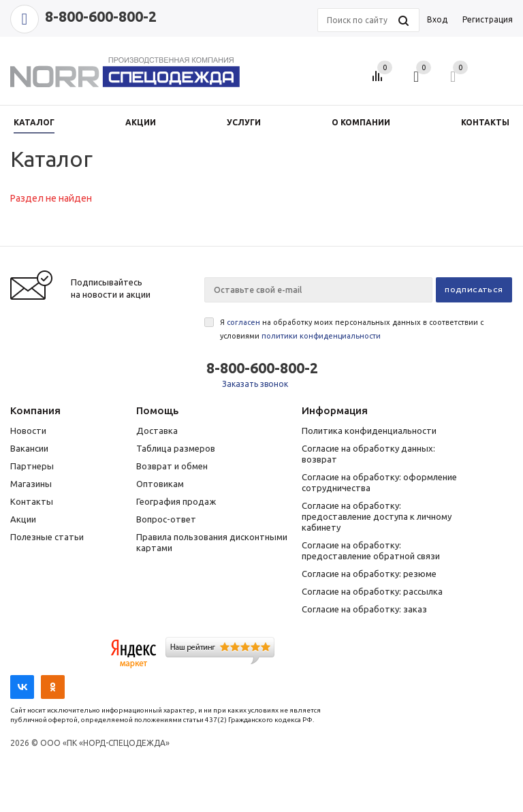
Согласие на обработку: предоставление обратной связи (371, 550)
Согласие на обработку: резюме (369, 574)
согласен (243, 322)
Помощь (157, 410)
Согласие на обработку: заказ (364, 609)
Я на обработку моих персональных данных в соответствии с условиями (352, 329)
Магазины (31, 484)
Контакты (32, 501)
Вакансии (29, 448)
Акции (23, 519)
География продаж (176, 501)
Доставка (157, 431)
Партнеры (32, 466)
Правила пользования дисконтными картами (212, 542)
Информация (335, 410)
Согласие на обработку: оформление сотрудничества (379, 482)
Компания (35, 410)
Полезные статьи (47, 537)
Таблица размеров (176, 448)
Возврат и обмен (172, 466)
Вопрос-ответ (166, 519)
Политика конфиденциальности (369, 431)
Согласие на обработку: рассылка (372, 591)
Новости (28, 431)
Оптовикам (160, 484)
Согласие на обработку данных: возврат (368, 454)
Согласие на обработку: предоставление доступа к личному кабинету (377, 516)
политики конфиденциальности (321, 336)
